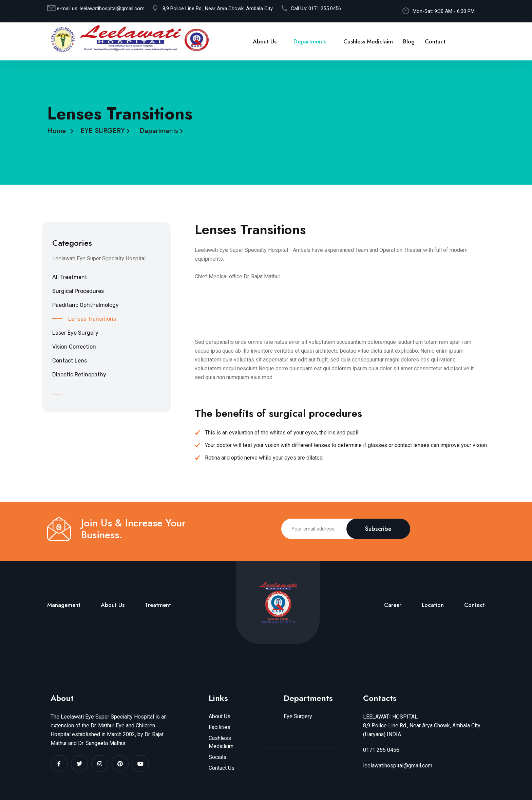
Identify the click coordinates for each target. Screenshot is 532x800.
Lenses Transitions (92, 319)
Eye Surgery (298, 716)
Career (393, 605)
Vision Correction (74, 347)
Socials (217, 757)
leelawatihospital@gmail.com (112, 8)
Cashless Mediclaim (368, 41)
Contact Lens (70, 361)
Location (433, 605)
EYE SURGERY (105, 131)
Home (59, 131)
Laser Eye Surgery (75, 333)
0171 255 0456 (325, 8)
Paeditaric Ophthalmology (85, 305)
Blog (409, 41)
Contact (435, 41)
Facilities (220, 727)
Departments (310, 41)
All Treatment (70, 277)
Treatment (158, 605)
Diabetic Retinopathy (79, 375)
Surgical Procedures (78, 291)
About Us (265, 41)
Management (64, 605)
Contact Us (222, 768)
